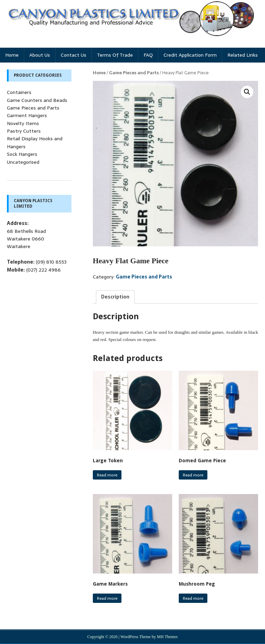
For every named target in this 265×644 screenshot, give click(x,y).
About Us (40, 55)
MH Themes (167, 637)
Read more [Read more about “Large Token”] (107, 475)
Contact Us (73, 55)
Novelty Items (23, 123)
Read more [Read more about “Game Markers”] (107, 598)
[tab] (115, 297)
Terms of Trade (115, 55)
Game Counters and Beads (37, 100)
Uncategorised (23, 162)
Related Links (243, 55)
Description (115, 297)
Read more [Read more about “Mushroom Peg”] (193, 598)
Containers (19, 92)
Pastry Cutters (24, 131)
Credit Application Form (190, 55)
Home (12, 55)
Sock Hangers (22, 154)
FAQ (148, 55)
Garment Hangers (27, 115)
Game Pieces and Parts (134, 73)
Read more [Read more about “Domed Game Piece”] (193, 475)
